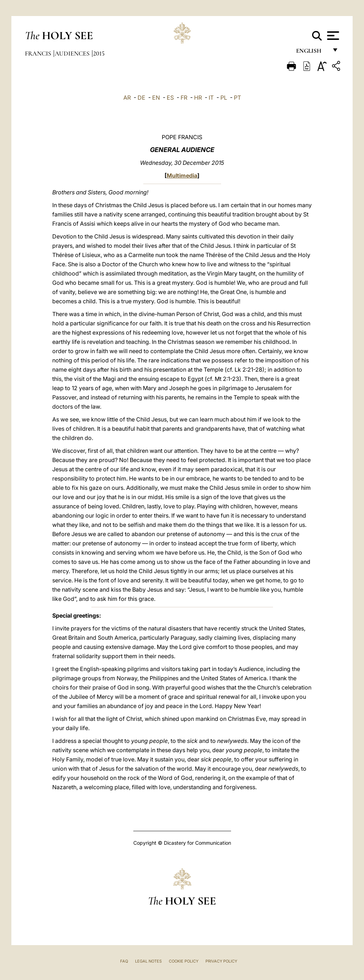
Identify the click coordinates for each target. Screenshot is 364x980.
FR (184, 98)
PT (237, 98)
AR (127, 98)
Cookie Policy (184, 961)
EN (156, 98)
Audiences (73, 53)
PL (224, 98)
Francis (39, 53)
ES (170, 98)
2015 (99, 53)
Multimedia (182, 175)
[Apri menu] (332, 36)
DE (141, 98)
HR (198, 98)
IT (211, 98)
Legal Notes (148, 961)
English (312, 53)
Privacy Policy (221, 961)
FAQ (124, 961)
